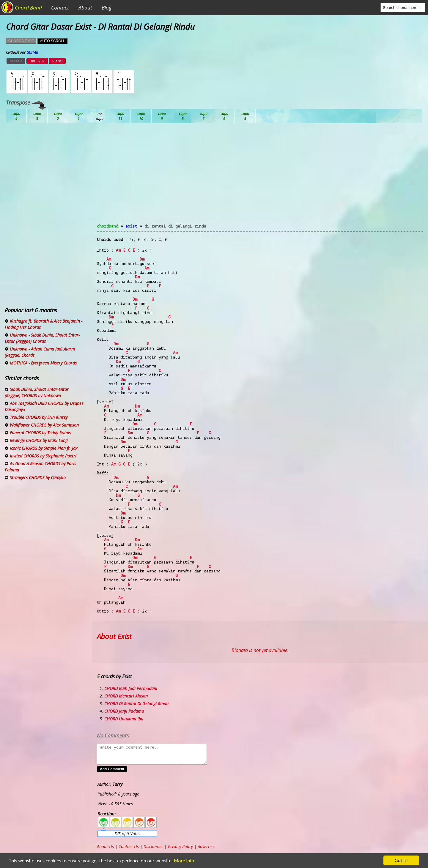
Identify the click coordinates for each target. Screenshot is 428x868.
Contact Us (129, 846)
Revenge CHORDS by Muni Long (39, 440)
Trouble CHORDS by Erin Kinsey (39, 417)
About (85, 8)
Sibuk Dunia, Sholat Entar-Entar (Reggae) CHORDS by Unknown (37, 392)
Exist (131, 226)
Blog (107, 8)
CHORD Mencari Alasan (126, 696)
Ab (16, 116)
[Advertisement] (260, 177)
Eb (162, 116)
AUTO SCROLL (52, 41)
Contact (60, 8)
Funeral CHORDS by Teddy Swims (40, 433)
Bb (58, 116)
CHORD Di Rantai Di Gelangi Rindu (136, 704)
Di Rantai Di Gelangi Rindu (175, 226)
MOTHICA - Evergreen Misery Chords (43, 363)
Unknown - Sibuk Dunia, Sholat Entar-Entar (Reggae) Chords (42, 338)
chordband (108, 226)
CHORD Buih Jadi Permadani (131, 688)
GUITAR (16, 61)
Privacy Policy (180, 846)
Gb (224, 116)
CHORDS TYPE (21, 41)
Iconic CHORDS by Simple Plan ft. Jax (44, 448)
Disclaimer (153, 846)
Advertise (206, 846)
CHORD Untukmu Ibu (124, 719)
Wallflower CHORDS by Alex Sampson (44, 425)
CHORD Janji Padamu (124, 711)
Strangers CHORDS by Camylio (38, 478)
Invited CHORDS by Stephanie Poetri (43, 456)
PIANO (57, 61)
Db (120, 116)
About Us (105, 846)
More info (183, 861)
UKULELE (37, 61)
